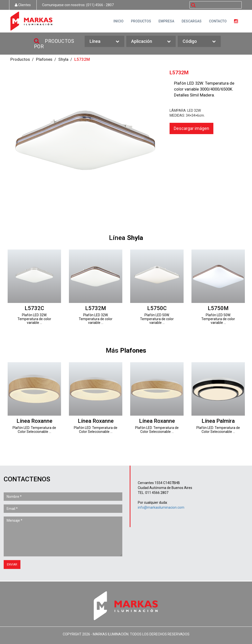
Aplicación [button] (151, 41)
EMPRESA (166, 21)
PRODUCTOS (141, 21)
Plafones (44, 59)
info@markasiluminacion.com (161, 507)
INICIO (118, 21)
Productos (20, 59)
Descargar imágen (191, 128)
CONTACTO (218, 21)
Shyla (63, 59)
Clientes (23, 5)
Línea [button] (104, 41)
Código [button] (199, 41)
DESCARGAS (192, 21)
